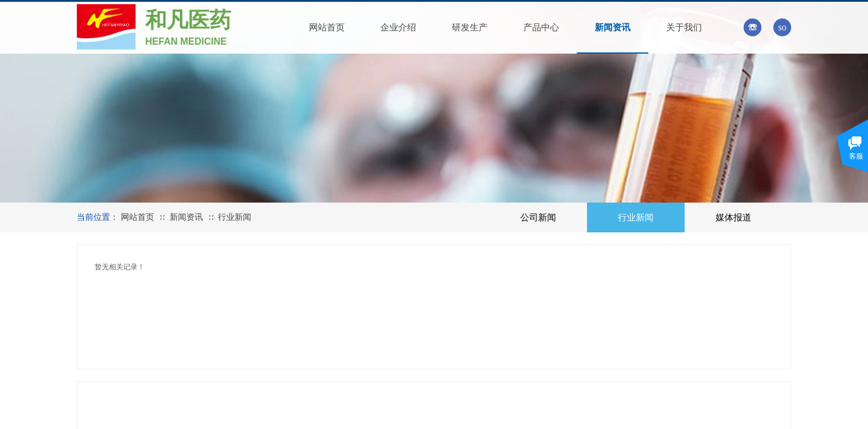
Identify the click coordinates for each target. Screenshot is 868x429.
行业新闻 (235, 217)
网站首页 (327, 27)
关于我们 (684, 27)
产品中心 (541, 27)
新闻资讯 (613, 27)
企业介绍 (398, 27)
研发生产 (470, 27)
